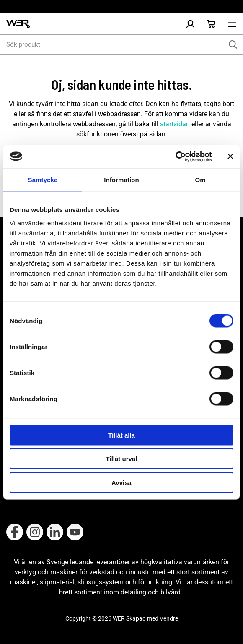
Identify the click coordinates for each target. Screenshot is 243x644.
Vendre (169, 618)
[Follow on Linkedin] (55, 532)
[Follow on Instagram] (35, 532)
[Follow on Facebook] (15, 532)
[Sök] (233, 44)
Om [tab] (200, 180)
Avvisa (121, 482)
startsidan (175, 124)
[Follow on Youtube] (75, 532)
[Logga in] (190, 24)
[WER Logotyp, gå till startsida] (18, 24)
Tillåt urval (122, 459)
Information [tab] (121, 180)
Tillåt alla (121, 435)
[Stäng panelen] (230, 156)
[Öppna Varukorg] (211, 24)
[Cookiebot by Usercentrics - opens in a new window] (175, 156)
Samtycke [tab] (43, 180)
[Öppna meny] (232, 24)
